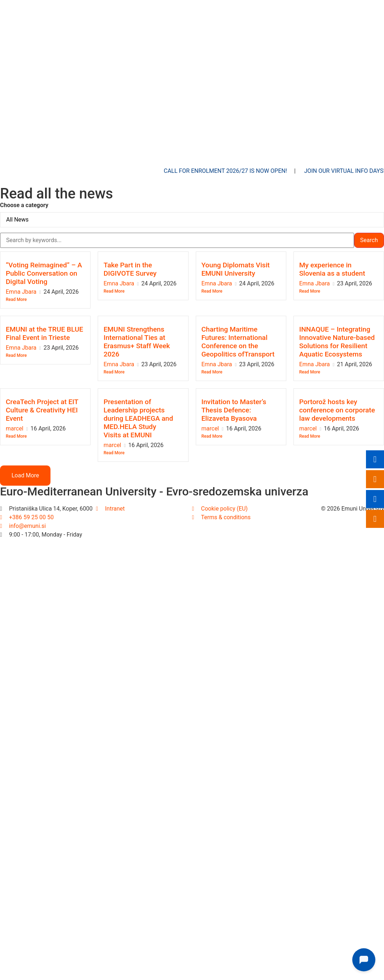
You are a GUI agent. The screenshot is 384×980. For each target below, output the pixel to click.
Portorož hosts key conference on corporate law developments (337, 410)
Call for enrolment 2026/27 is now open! (237, 171)
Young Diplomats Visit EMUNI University (236, 269)
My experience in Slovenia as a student (332, 269)
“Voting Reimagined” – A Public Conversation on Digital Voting (44, 273)
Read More (16, 299)
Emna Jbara (21, 292)
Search (369, 240)
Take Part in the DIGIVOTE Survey (130, 269)
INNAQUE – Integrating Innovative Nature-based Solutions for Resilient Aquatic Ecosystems (337, 342)
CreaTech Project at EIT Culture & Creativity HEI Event (42, 410)
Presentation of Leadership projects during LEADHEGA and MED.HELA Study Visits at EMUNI (138, 418)
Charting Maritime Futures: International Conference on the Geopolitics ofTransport (238, 342)
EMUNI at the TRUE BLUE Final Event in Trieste (45, 333)
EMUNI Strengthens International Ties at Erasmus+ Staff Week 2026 (137, 342)
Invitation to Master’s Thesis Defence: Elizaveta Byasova (234, 410)
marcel (15, 428)
